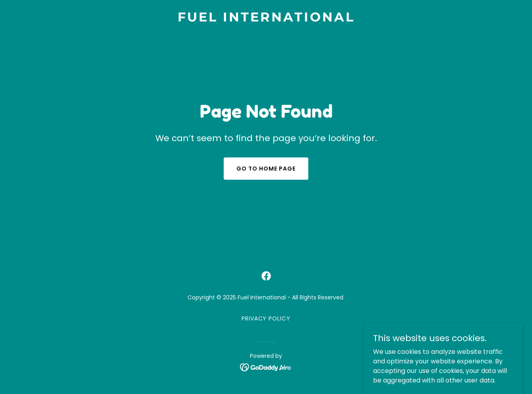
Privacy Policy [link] (266, 318)
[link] (266, 19)
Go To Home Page (266, 169)
